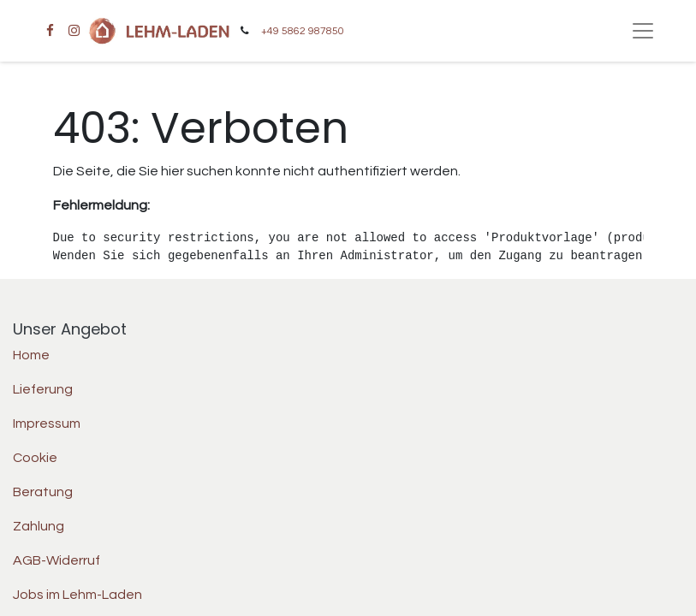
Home (31, 355)
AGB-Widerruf (57, 560)
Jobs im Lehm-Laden (77, 595)
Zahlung (39, 526)
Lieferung (43, 389)
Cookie (35, 458)
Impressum (47, 423)
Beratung (43, 492)
